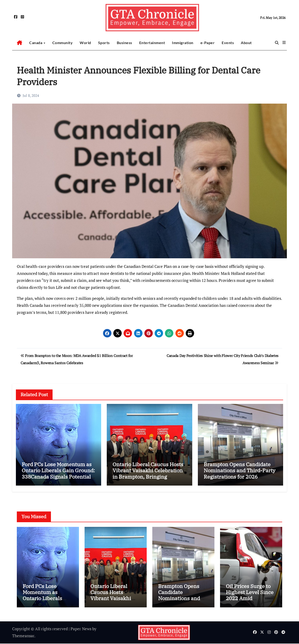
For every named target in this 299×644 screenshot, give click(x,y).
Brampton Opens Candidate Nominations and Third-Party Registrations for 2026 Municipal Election (240, 473)
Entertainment (152, 43)
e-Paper (208, 43)
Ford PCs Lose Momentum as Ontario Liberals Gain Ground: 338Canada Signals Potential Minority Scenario (58, 473)
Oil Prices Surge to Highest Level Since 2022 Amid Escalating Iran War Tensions (250, 599)
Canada (36, 43)
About (246, 43)
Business (125, 43)
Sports (104, 43)
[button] (284, 42)
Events (228, 43)
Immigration (183, 43)
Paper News (81, 629)
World (85, 43)
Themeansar (23, 636)
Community (63, 43)
